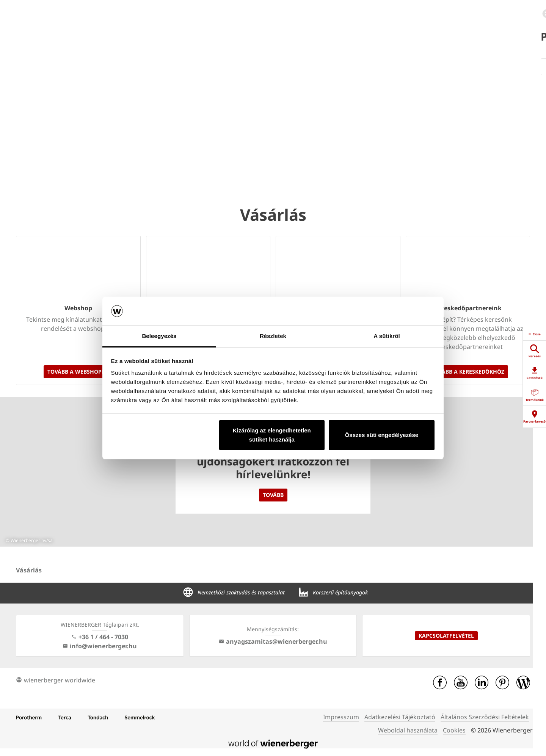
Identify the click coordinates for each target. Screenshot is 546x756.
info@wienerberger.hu (100, 646)
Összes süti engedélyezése (382, 435)
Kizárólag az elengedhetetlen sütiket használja (272, 435)
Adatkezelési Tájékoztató (400, 717)
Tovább (273, 495)
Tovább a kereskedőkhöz (468, 372)
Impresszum (341, 717)
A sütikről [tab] (387, 336)
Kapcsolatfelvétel (446, 636)
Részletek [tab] (273, 336)
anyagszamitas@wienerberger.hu (273, 641)
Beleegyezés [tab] (159, 336)
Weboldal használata (408, 730)
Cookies (454, 730)
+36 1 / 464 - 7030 (100, 637)
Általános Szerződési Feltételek (485, 717)
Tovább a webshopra (78, 372)
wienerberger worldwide (56, 680)
